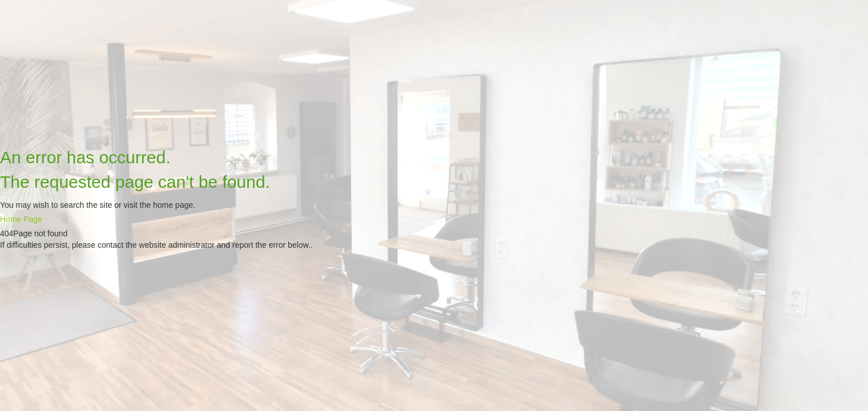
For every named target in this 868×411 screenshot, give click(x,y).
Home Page (21, 219)
